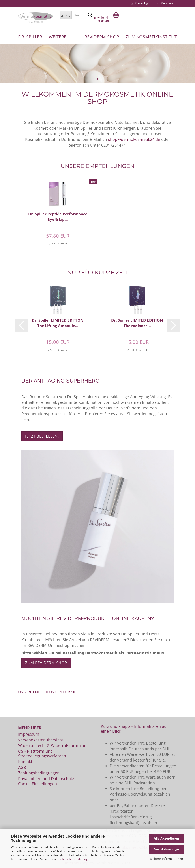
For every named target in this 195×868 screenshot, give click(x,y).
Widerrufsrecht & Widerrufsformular (52, 746)
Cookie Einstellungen (37, 784)
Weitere (58, 37)
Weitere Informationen (166, 859)
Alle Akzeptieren (166, 838)
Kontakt (25, 762)
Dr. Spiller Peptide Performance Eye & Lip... (58, 217)
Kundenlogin (141, 3)
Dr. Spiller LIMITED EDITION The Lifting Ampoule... (58, 323)
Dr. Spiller (30, 37)
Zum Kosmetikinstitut (151, 37)
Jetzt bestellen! (42, 436)
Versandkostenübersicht (41, 740)
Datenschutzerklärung (73, 859)
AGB (22, 768)
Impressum (29, 734)
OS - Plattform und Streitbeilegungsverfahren (42, 754)
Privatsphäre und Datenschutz (46, 779)
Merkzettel (165, 3)
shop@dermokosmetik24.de (134, 139)
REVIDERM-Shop (102, 37)
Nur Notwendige (166, 849)
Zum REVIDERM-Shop (46, 663)
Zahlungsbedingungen (39, 773)
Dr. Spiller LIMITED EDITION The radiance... (137, 323)
